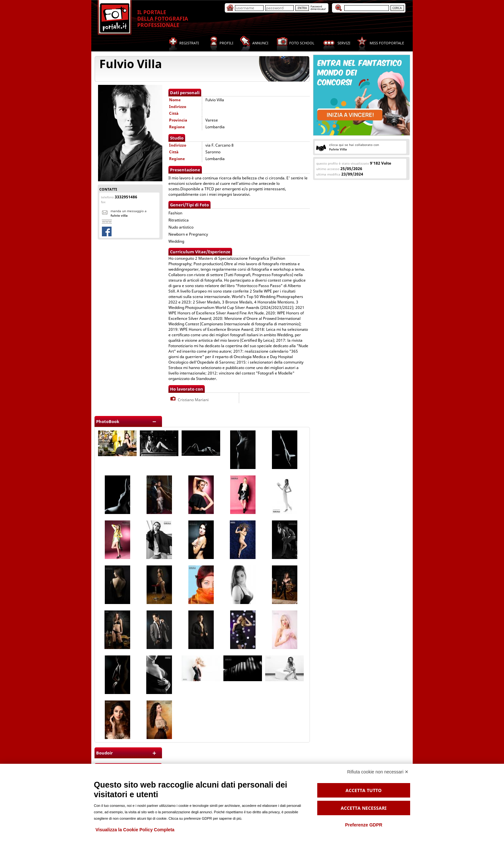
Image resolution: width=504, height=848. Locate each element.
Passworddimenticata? (318, 8)
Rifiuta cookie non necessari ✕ (378, 772)
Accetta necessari (364, 808)
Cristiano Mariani (189, 400)
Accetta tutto (364, 790)
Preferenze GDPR (364, 825)
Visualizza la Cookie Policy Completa (135, 830)
